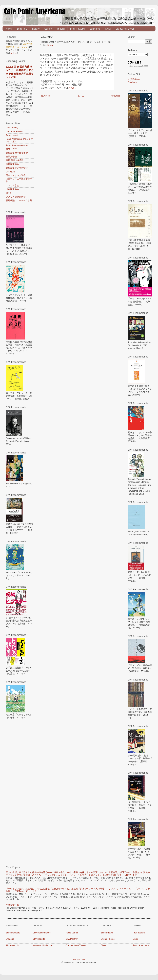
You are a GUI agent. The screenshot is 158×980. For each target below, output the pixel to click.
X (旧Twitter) (134, 79)
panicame (95, 29)
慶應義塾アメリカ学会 (17, 168)
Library (36, 29)
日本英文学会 (12, 189)
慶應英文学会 (12, 164)
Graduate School (125, 29)
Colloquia (10, 172)
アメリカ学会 (12, 186)
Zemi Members (13, 933)
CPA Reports (39, 939)
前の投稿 (116, 96)
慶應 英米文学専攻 (15, 160)
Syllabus (10, 939)
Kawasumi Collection (43, 945)
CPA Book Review (14, 132)
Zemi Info (22, 29)
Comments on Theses (76, 945)
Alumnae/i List (13, 945)
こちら (72, 88)
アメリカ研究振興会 (16, 197)
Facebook (132, 82)
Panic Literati (12, 135)
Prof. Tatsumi (77, 29)
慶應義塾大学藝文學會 (17, 153)
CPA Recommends (42, 933)
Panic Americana (141, 945)
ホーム (81, 96)
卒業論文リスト (14, 905)
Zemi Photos (107, 933)
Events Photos (108, 939)
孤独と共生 (11, 149)
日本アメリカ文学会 (16, 175)
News (9, 29)
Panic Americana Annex (17, 145)
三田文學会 (11, 157)
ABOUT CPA (79, 959)
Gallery (48, 29)
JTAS (8, 193)
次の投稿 (46, 96)
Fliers (103, 945)
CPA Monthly (12, 128)
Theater (61, 29)
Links (108, 29)
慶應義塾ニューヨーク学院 (19, 201)
